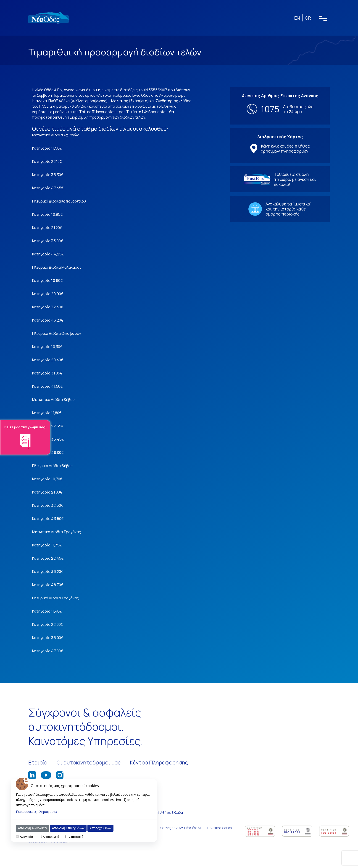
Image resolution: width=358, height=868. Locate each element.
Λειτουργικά (51, 837)
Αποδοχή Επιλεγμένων (68, 828)
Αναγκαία (26, 837)
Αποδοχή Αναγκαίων (33, 828)
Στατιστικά (76, 837)
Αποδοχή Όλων (100, 828)
